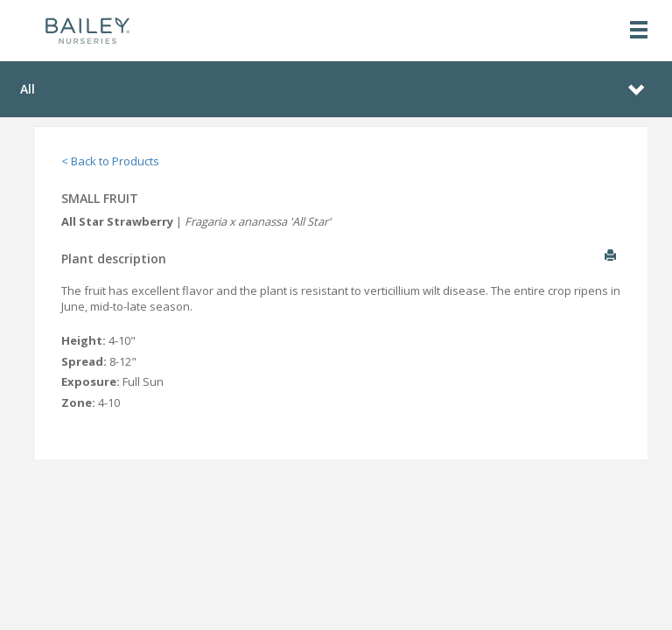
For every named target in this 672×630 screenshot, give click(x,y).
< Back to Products (110, 161)
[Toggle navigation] (639, 31)
